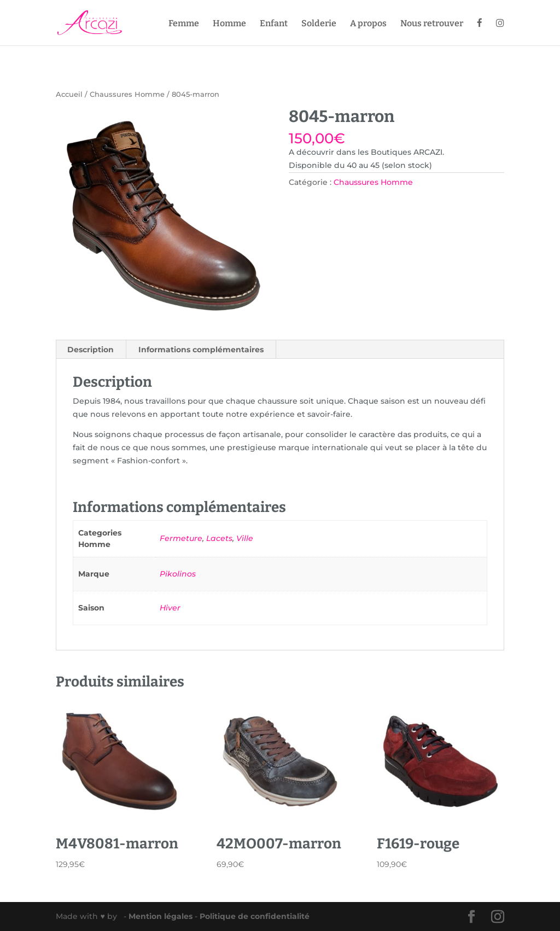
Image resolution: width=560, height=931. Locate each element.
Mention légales (162, 916)
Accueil (69, 94)
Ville (245, 538)
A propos (368, 24)
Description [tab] (91, 350)
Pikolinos (178, 574)
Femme (184, 24)
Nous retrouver (432, 24)
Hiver (170, 608)
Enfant (274, 24)
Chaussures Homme (127, 94)
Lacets (219, 538)
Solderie (319, 24)
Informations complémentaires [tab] (201, 350)
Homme (229, 24)
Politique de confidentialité (255, 916)
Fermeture (181, 538)
